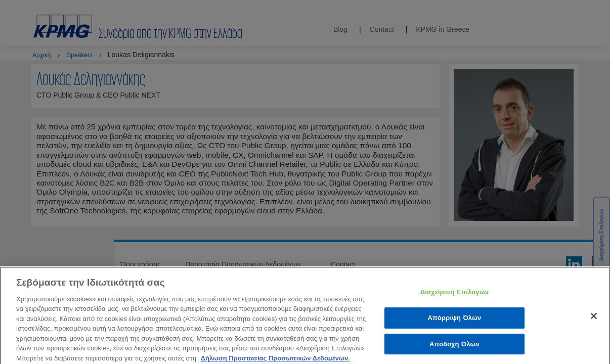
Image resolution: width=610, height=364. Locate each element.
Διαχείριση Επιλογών (454, 296)
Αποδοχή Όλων (454, 348)
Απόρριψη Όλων (454, 321)
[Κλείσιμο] (594, 320)
